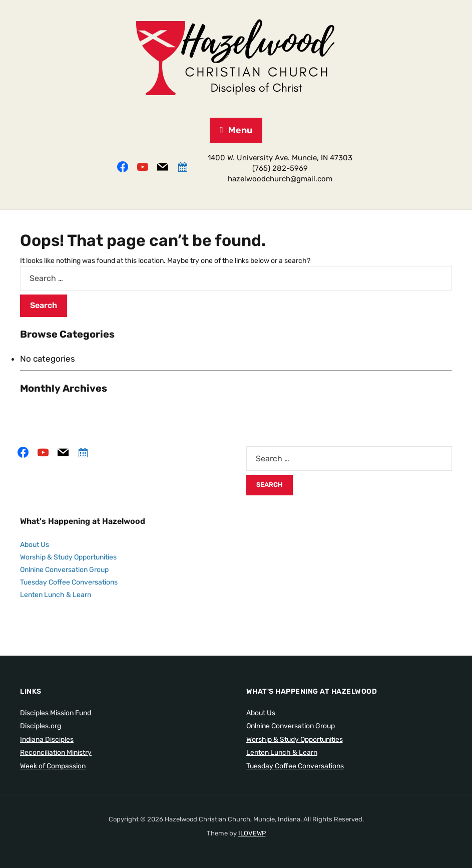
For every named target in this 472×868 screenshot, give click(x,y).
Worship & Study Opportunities (68, 557)
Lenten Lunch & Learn (56, 595)
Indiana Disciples (47, 740)
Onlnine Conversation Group (64, 570)
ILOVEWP (252, 833)
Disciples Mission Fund (56, 713)
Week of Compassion (53, 766)
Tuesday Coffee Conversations (69, 582)
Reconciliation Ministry (56, 753)
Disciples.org (41, 726)
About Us (35, 545)
